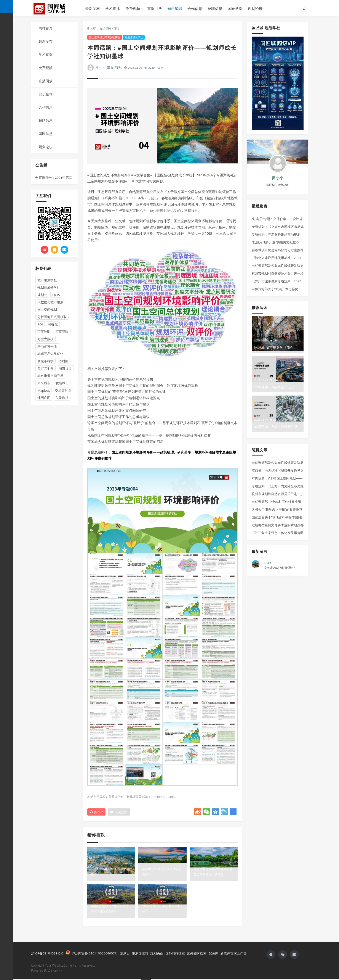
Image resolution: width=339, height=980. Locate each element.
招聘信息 (215, 9)
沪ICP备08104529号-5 (47, 954)
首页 (93, 29)
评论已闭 (119, 812)
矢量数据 (62, 398)
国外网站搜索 (175, 954)
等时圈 (64, 361)
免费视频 (133, 9)
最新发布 (93, 9)
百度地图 (44, 331)
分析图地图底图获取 (52, 317)
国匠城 (55, 9)
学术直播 (113, 9)
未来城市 (44, 383)
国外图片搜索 (197, 954)
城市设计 (65, 368)
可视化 (53, 324)
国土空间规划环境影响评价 (105, 38)
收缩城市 (62, 383)
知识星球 (175, 9)
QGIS (56, 295)
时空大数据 (46, 339)
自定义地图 (46, 368)
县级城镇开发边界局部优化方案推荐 (278, 250)
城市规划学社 (47, 280)
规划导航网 (140, 954)
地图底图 (44, 398)
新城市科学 (46, 361)
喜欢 (97, 812)
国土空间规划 (47, 309)
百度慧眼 (62, 331)
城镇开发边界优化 (50, 354)
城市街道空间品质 (50, 376)
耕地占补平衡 (47, 346)
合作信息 (195, 9)
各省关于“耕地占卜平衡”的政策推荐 (277, 509)
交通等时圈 (63, 390)
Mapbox (44, 390)
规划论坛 (255, 9)
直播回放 (155, 9)
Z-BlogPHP (55, 971)
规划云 (42, 295)
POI (40, 324)
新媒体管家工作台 (233, 954)
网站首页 (46, 28)
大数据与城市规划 (50, 302)
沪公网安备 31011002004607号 (92, 953)
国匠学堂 (235, 9)
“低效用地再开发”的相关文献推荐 (275, 242)
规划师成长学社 (49, 287)
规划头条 (157, 954)
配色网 (213, 954)
